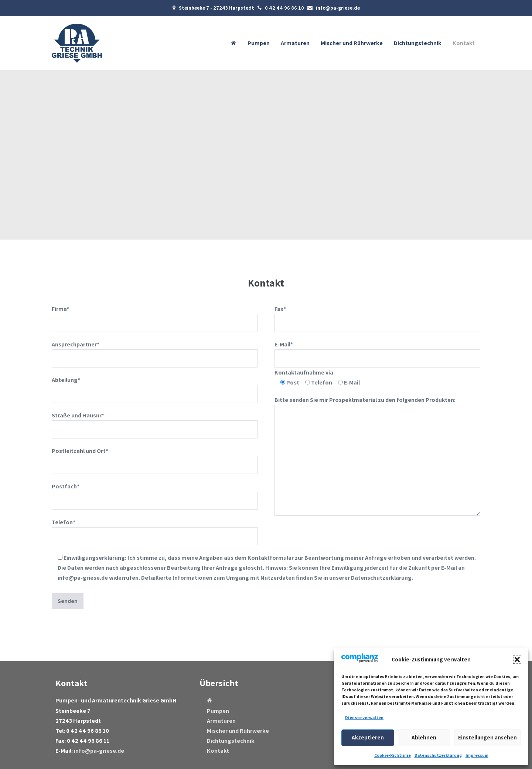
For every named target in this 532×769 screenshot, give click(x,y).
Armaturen (295, 43)
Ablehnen (424, 737)
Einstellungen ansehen (487, 737)
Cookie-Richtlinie (393, 755)
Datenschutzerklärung (438, 755)
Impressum (477, 755)
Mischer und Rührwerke (352, 43)
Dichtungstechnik (418, 43)
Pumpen (259, 43)
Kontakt (464, 43)
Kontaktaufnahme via (304, 372)
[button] (517, 660)
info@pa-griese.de (99, 751)
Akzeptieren (368, 737)
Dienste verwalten (364, 717)
